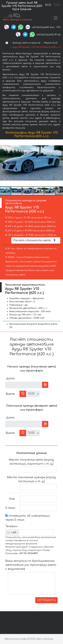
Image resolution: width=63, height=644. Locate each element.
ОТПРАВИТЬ (46, 600)
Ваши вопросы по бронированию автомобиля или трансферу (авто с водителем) (31, 565)
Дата (10, 379)
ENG (57, 5)
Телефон (11, 526)
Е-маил (10, 508)
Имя (12, 499)
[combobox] (12, 533)
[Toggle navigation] (56, 18)
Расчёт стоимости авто (35, 240)
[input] (24, 385)
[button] (60, 163)
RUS (48, 5)
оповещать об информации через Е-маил (28, 518)
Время (10, 394)
